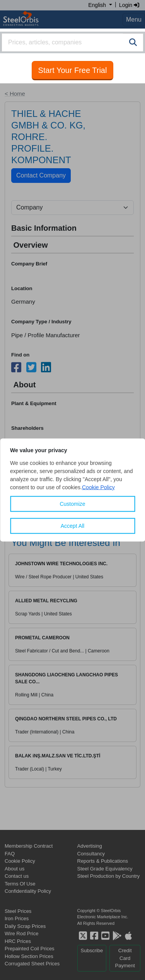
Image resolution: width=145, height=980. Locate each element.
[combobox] (72, 42)
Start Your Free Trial (73, 70)
